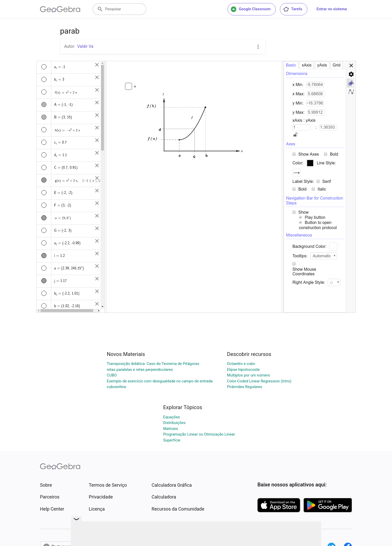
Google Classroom (251, 9)
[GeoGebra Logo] (60, 9)
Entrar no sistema (332, 9)
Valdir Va (85, 46)
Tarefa (293, 9)
